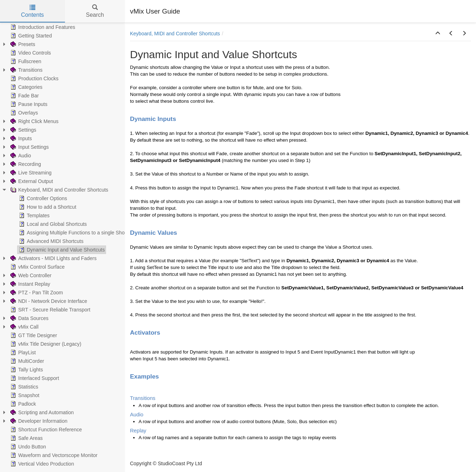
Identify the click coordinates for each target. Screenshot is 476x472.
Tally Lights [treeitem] (26, 370)
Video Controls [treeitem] (30, 53)
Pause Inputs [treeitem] (28, 104)
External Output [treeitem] (31, 181)
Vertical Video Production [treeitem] (41, 464)
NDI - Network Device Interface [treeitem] (48, 301)
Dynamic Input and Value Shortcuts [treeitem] (61, 250)
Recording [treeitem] (25, 164)
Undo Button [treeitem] (27, 447)
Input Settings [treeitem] (29, 147)
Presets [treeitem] (22, 44)
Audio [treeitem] (20, 156)
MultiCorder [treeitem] (26, 361)
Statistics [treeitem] (24, 387)
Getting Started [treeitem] (30, 36)
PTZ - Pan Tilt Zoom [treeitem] (36, 293)
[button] (438, 34)
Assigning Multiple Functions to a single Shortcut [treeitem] (76, 233)
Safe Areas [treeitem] (26, 438)
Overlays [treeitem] (23, 113)
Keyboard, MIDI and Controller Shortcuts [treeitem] (59, 190)
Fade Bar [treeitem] (24, 96)
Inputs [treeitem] (20, 138)
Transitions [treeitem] (26, 70)
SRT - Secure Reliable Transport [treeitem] (50, 310)
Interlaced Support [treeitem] (34, 378)
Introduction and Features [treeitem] (42, 27)
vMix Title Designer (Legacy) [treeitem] (45, 344)
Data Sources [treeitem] (29, 318)
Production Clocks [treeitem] (34, 78)
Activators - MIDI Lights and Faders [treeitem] (53, 258)
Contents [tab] (32, 11)
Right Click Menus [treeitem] (34, 121)
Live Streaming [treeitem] (30, 173)
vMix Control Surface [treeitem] (37, 267)
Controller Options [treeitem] (42, 198)
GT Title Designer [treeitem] (33, 335)
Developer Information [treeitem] (38, 421)
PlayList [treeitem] (22, 352)
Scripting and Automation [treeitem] (41, 412)
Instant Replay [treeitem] (30, 284)
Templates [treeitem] (34, 215)
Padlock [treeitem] (22, 404)
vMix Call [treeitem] (24, 327)
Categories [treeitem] (26, 87)
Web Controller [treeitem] (30, 275)
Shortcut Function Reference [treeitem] (45, 430)
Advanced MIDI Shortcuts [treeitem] (51, 241)
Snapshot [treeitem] (24, 395)
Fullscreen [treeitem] (25, 61)
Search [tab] (95, 11)
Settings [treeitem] (23, 130)
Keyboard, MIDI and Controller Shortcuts (175, 34)
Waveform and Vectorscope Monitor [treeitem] (53, 455)
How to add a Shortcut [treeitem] (47, 207)
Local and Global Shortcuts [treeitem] (52, 224)
